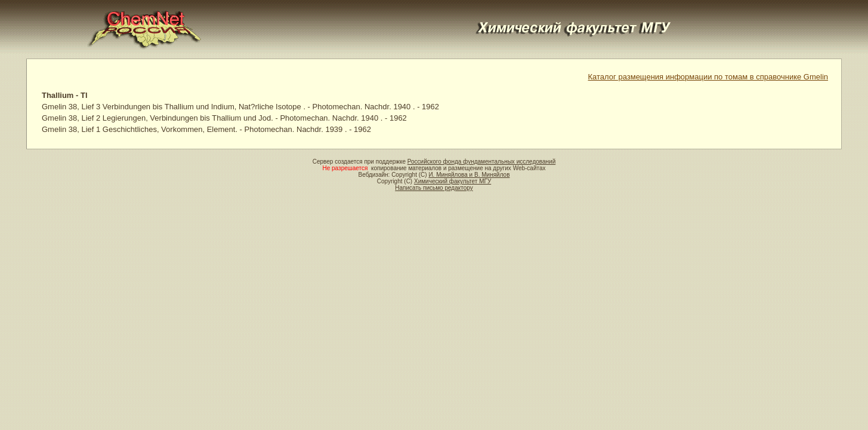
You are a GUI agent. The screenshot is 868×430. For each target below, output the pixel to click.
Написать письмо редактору (434, 188)
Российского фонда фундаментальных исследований (481, 162)
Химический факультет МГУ (452, 181)
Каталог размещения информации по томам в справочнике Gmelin (708, 77)
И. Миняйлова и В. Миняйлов (469, 175)
